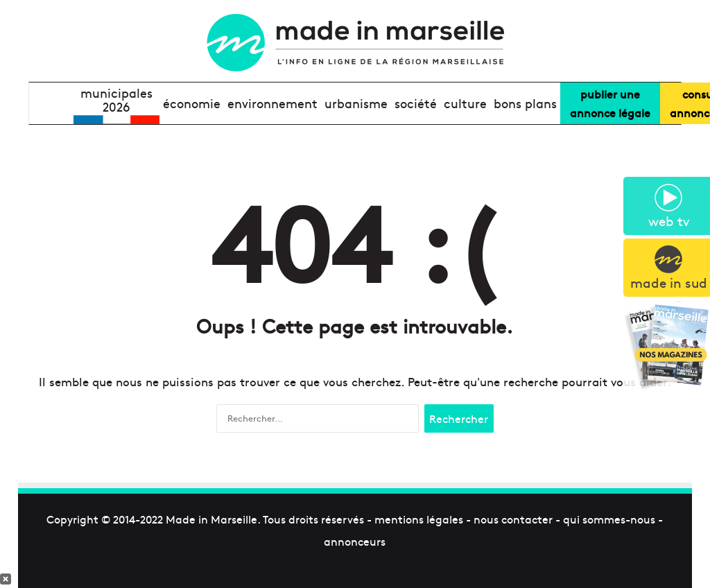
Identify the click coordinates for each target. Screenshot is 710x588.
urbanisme (356, 103)
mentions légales (419, 519)
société (416, 103)
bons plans (525, 103)
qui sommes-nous (609, 519)
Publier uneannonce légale (610, 103)
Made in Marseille (211, 519)
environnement (272, 103)
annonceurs (355, 541)
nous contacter (513, 519)
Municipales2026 (116, 100)
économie (192, 103)
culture (465, 103)
